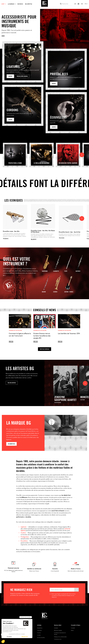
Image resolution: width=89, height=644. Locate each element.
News (72, 630)
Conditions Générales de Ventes (60, 634)
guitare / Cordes (69, 292)
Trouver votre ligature (22, 76)
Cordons (23, 533)
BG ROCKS (20, 4)
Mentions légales (58, 630)
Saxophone (45, 271)
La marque (11, 4)
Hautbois (78, 271)
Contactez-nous (58, 639)
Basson (44, 292)
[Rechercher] (66, 4)
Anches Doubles (41, 638)
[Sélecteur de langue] (86, 4)
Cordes (39, 635)
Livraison (56, 628)
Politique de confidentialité (60, 637)
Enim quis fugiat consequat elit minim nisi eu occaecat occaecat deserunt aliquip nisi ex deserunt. (64, 596)
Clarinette (56, 271)
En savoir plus (11, 444)
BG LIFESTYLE (29, 4)
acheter (54, 84)
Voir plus (11, 341)
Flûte (66, 271)
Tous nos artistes (12, 383)
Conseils (73, 628)
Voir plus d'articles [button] (45, 349)
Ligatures (24, 527)
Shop (3, 4)
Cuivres (55, 292)
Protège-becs (25, 537)
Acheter (10, 76)
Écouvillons (24, 541)
